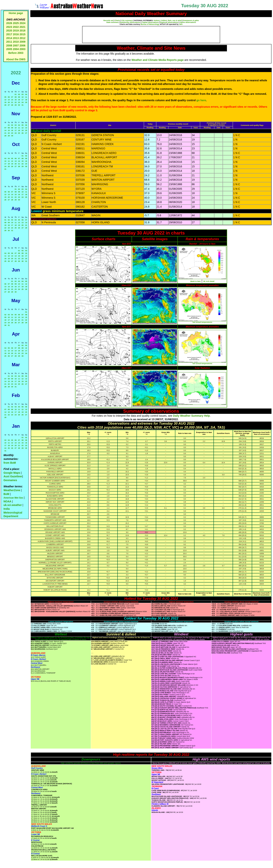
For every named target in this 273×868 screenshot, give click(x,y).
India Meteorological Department (13, 512)
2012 (22, 38)
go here (201, 100)
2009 (22, 42)
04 (26, 94)
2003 (22, 49)
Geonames (10, 480)
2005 (9, 49)
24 (23, 102)
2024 (22, 23)
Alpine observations (188, 22)
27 (9, 105)
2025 (16, 23)
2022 (16, 27)
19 (5, 102)
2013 (16, 38)
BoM (6, 494)
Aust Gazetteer (13, 476)
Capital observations (150, 22)
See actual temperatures (202, 322)
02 (19, 94)
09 (19, 97)
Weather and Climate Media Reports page (158, 60)
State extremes (112, 22)
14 (12, 100)
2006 (22, 45)
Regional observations (169, 22)
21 (12, 102)
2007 (16, 45)
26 (5, 105)
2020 (9, 31)
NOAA (7, 501)
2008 (9, 45)
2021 (22, 27)
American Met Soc (14, 498)
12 (5, 100)
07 (12, 97)
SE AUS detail (209, 281)
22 (16, 102)
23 (19, 102)
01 (16, 94)
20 (9, 102)
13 (9, 100)
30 (19, 105)
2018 (22, 31)
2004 (16, 49)
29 (16, 105)
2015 (22, 34)
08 (16, 97)
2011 (9, 42)
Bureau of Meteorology (150, 24)
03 (23, 94)
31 (23, 105)
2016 (16, 34)
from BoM (10, 463)
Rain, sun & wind (175, 20)
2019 (16, 31)
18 (26, 100)
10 (23, 97)
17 (23, 100)
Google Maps (12, 473)
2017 (9, 34)
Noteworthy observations (130, 22)
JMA (181, 24)
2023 (9, 27)
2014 (9, 38)
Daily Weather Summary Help (191, 416)
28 (12, 105)
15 (16, 100)
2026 (9, 23)
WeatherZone (12, 490)
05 (5, 97)
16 (19, 100)
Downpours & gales (191, 20)
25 (26, 102)
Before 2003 (16, 53)
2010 (16, 42)
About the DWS (16, 59)
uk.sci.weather (13, 505)
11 (26, 97)
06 (9, 97)
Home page (16, 13)
